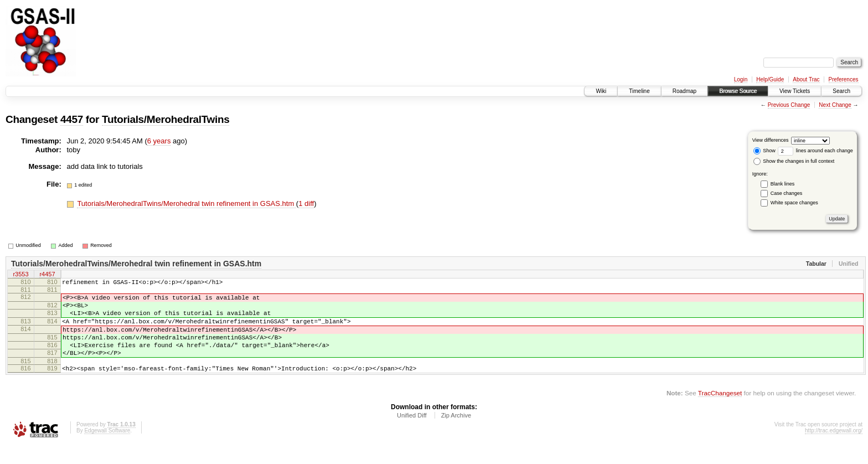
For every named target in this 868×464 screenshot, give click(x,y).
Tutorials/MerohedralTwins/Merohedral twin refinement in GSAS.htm (186, 203)
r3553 (20, 275)
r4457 (47, 275)
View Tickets (795, 91)
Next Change (835, 105)
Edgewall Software (107, 449)
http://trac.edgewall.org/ (834, 449)
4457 (72, 119)
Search (841, 91)
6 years (159, 141)
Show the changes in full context (794, 161)
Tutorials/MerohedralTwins (166, 119)
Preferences (844, 79)
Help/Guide (770, 79)
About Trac (806, 79)
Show (764, 151)
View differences (771, 140)
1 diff (306, 203)
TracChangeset (720, 411)
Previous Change (789, 105)
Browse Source (738, 91)
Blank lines (783, 184)
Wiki (601, 91)
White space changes (794, 203)
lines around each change (815, 151)
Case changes (787, 193)
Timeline (639, 91)
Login (741, 79)
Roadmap (684, 91)
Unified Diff (412, 434)
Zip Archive (456, 434)
